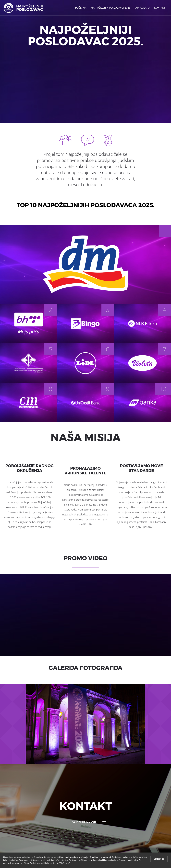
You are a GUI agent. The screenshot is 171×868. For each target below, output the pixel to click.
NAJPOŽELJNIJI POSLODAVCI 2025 (111, 8)
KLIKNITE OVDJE (84, 821)
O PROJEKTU (142, 8)
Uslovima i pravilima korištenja (74, 857)
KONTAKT (160, 8)
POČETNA (81, 8)
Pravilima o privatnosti (100, 857)
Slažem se (159, 859)
